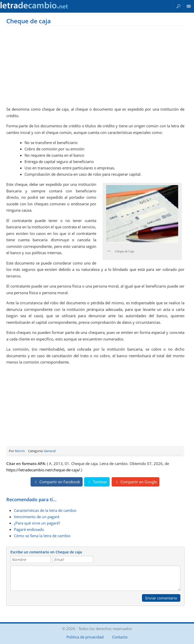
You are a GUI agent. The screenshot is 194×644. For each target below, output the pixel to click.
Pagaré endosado (29, 529)
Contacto (189, 6)
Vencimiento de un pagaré (37, 517)
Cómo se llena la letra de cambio (42, 536)
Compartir (57, 482)
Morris (20, 451)
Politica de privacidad (85, 637)
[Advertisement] (95, 65)
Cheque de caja (29, 21)
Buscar (178, 6)
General (50, 451)
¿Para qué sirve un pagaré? (37, 523)
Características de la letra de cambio (45, 510)
